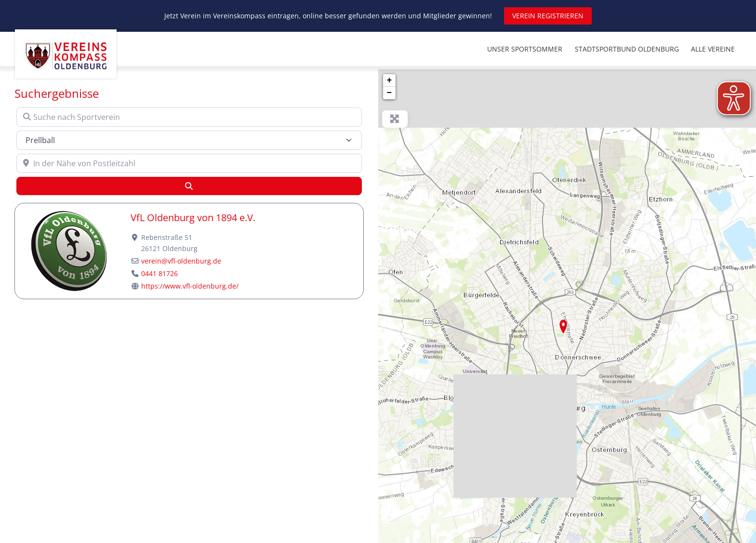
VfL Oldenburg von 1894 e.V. (193, 218)
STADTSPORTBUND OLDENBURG (627, 49)
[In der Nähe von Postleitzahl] (189, 163)
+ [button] (390, 80)
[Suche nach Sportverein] (189, 117)
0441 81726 (159, 273)
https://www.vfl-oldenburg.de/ (190, 286)
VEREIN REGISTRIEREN (548, 16)
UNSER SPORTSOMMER (525, 49)
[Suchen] (189, 186)
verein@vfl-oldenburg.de (181, 261)
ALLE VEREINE (713, 49)
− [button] (390, 93)
